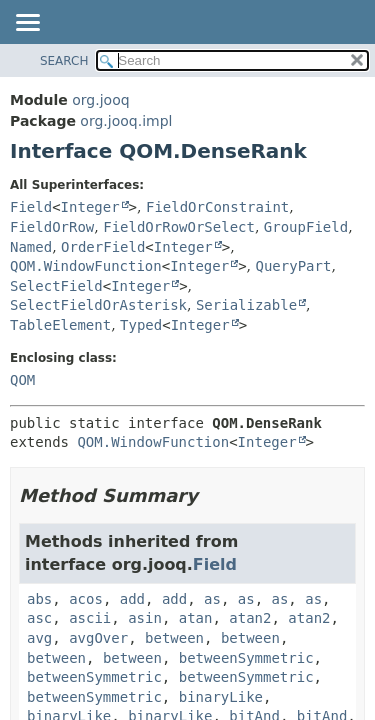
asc (39, 618)
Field (31, 207)
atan (196, 618)
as (212, 599)
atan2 (250, 618)
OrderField (103, 247)
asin (145, 618)
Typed (141, 325)
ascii (90, 618)
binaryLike (221, 697)
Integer (90, 207)
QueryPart (294, 266)
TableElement (60, 325)
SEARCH (64, 61)
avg (39, 638)
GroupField (306, 227)
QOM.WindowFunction (86, 266)
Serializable (246, 305)
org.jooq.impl (126, 121)
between (174, 638)
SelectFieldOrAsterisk (98, 305)
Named (31, 247)
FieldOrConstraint (217, 207)
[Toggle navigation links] (27, 24)
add (132, 599)
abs (39, 599)
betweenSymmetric (246, 658)
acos (86, 599)
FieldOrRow (52, 227)
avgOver (98, 638)
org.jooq (100, 100)
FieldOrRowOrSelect (179, 227)
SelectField (56, 286)
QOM (22, 380)
